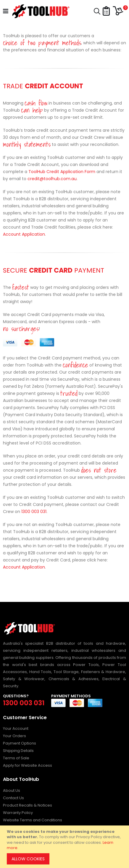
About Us (12, 790)
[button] (106, 11)
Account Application (24, 234)
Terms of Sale (16, 758)
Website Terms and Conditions (33, 820)
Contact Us (13, 798)
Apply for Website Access (28, 765)
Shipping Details (18, 751)
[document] (65, 847)
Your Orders (14, 736)
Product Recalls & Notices (28, 805)
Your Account (16, 728)
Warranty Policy (18, 813)
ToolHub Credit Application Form (62, 172)
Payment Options (20, 743)
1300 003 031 (34, 512)
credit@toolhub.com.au (52, 179)
